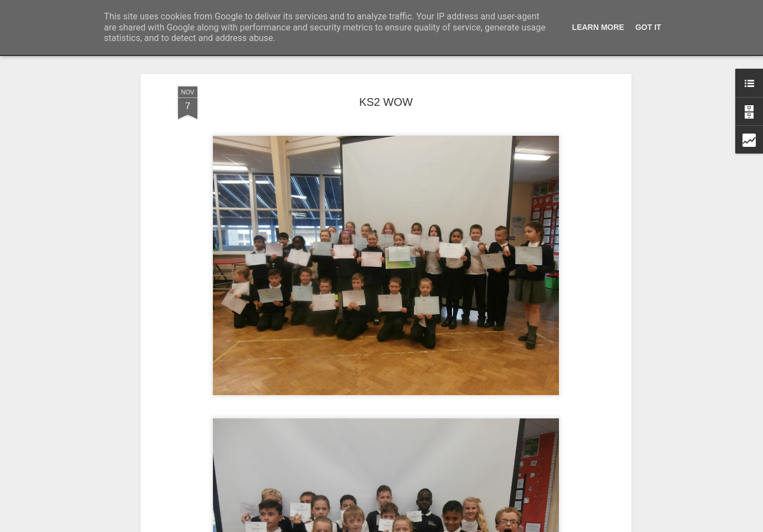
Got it (648, 27)
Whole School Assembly (208, 492)
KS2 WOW (473, 498)
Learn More (598, 27)
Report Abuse (449, 526)
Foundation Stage (343, 498)
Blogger (416, 526)
